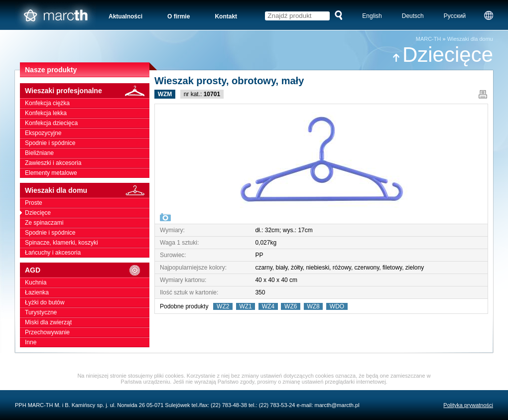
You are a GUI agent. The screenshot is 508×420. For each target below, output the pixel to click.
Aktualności (126, 16)
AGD (87, 270)
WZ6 (291, 306)
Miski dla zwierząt (87, 322)
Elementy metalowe (87, 173)
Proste (87, 203)
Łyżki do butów (87, 302)
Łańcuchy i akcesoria (87, 253)
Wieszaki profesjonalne (87, 91)
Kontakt (226, 16)
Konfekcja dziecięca (87, 123)
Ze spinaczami (87, 223)
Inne (87, 342)
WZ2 (223, 306)
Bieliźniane (87, 153)
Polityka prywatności (468, 405)
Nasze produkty (51, 70)
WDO (337, 306)
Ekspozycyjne (87, 133)
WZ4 (268, 306)
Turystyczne (87, 312)
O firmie (179, 16)
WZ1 (246, 306)
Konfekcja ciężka (87, 103)
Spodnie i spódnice (87, 143)
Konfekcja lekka (87, 113)
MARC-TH (429, 39)
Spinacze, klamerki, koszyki (87, 243)
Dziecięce (443, 55)
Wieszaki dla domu (470, 39)
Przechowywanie (87, 332)
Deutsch (413, 16)
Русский (455, 16)
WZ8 (314, 306)
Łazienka (87, 292)
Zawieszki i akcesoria (87, 163)
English (372, 16)
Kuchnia (87, 282)
